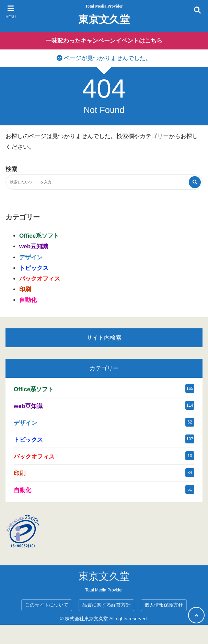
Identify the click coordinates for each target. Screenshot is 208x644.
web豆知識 (34, 246)
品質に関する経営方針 (106, 605)
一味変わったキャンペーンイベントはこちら (104, 41)
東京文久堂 (104, 19)
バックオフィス (40, 279)
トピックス (34, 268)
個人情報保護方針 (164, 605)
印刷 (25, 289)
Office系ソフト (39, 236)
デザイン (31, 257)
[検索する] (195, 182)
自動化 (28, 300)
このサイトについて (47, 605)
